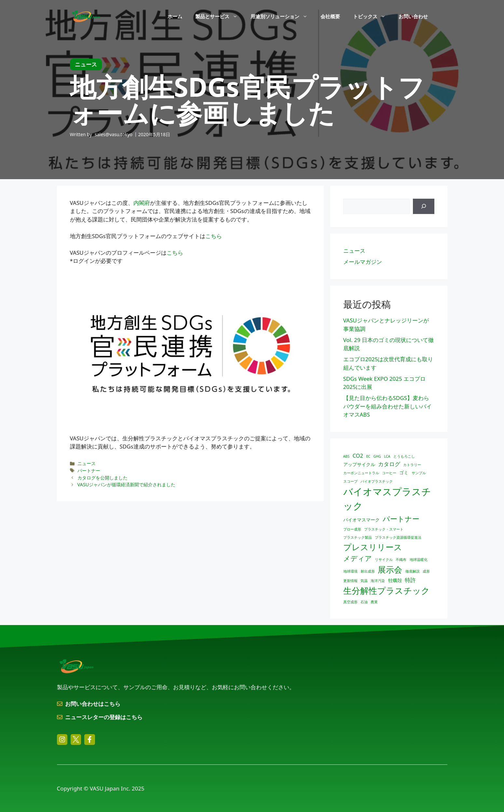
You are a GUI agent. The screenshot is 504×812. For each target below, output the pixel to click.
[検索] (424, 207)
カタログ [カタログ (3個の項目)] (389, 464)
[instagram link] (62, 739)
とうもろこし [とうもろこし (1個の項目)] (404, 456)
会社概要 (330, 16)
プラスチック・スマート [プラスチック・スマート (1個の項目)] (384, 529)
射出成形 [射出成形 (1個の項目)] (368, 571)
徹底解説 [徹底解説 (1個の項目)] (413, 571)
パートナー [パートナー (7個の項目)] (401, 519)
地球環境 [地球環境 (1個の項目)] (350, 571)
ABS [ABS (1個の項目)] (347, 456)
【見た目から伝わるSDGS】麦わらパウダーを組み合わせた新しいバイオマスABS (388, 406)
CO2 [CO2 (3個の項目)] (358, 456)
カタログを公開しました (102, 478)
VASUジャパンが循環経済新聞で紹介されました (127, 484)
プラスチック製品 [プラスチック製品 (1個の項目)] (358, 537)
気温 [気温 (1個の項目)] (364, 581)
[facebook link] (89, 739)
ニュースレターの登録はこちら (104, 717)
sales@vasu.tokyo (114, 134)
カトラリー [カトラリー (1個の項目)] (412, 465)
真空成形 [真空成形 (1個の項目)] (350, 602)
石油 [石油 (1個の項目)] (364, 602)
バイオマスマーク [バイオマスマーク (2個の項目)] (361, 520)
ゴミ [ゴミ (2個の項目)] (404, 472)
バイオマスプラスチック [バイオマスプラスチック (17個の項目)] (387, 499)
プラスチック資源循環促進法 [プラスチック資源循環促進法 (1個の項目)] (398, 537)
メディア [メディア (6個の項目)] (358, 558)
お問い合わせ (413, 16)
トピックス (373, 16)
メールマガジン (363, 262)
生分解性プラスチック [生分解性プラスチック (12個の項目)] (387, 591)
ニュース (87, 463)
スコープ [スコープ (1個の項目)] (350, 481)
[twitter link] (76, 739)
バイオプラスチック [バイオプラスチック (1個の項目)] (377, 481)
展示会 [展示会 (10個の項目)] (390, 569)
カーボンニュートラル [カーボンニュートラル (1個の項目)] (361, 473)
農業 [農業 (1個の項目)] (374, 602)
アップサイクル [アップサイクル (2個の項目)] (359, 464)
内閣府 (142, 203)
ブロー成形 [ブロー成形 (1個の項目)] (352, 529)
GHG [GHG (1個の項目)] (377, 456)
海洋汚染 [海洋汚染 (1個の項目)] (378, 581)
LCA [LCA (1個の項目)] (387, 456)
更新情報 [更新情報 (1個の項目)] (350, 581)
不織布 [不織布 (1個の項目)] (401, 560)
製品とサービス (220, 16)
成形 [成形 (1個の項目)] (426, 571)
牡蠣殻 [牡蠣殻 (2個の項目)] (395, 580)
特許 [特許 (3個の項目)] (410, 580)
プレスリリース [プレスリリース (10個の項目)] (373, 547)
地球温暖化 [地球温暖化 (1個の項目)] (419, 560)
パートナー (89, 470)
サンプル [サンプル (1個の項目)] (419, 473)
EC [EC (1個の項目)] (368, 456)
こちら (214, 236)
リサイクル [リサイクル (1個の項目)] (384, 560)
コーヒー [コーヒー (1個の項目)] (389, 473)
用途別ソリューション (282, 16)
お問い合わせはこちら (93, 704)
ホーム (175, 16)
